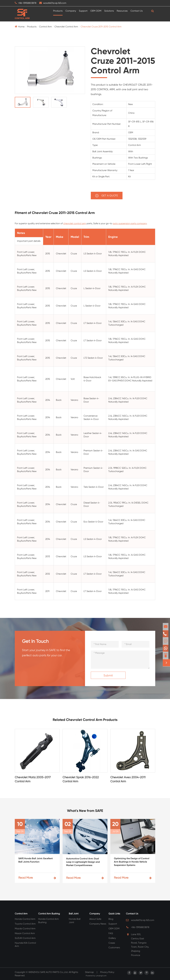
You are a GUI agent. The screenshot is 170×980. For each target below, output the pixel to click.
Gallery (112, 938)
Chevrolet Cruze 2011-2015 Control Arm (101, 27)
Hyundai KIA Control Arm (25, 945)
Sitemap (89, 972)
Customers (114, 947)
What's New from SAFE (85, 811)
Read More (37, 878)
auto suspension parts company (130, 223)
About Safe (95, 919)
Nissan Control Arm (25, 933)
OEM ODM (96, 11)
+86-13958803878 (27, 3)
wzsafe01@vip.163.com (55, 3)
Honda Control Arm (25, 919)
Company (71, 11)
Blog (111, 919)
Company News (98, 924)
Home (21, 27)
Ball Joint (74, 914)
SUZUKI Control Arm (25, 938)
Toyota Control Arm (25, 924)
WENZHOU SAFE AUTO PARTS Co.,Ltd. (48, 972)
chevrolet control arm (75, 223)
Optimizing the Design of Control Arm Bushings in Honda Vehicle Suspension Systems (132, 862)
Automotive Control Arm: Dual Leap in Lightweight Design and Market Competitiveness (83, 862)
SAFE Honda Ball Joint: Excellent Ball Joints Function (36, 860)
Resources (122, 11)
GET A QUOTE (107, 196)
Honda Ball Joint (75, 921)
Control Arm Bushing (49, 914)
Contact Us (137, 11)
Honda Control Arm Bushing (49, 921)
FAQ (111, 933)
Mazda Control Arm (25, 929)
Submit (108, 675)
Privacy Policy (107, 972)
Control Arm (45, 27)
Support (83, 11)
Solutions (109, 11)
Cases (112, 943)
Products (58, 11)
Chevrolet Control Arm (66, 27)
